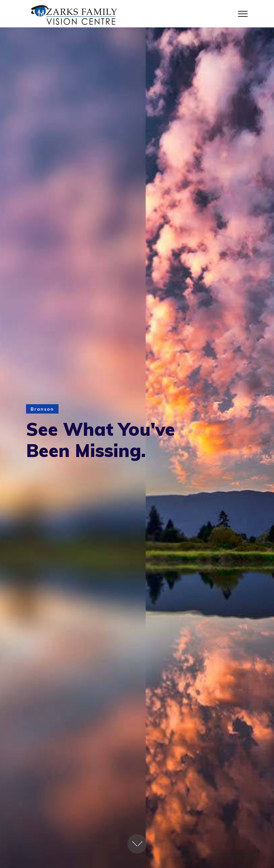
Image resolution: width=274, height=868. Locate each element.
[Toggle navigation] (243, 14)
